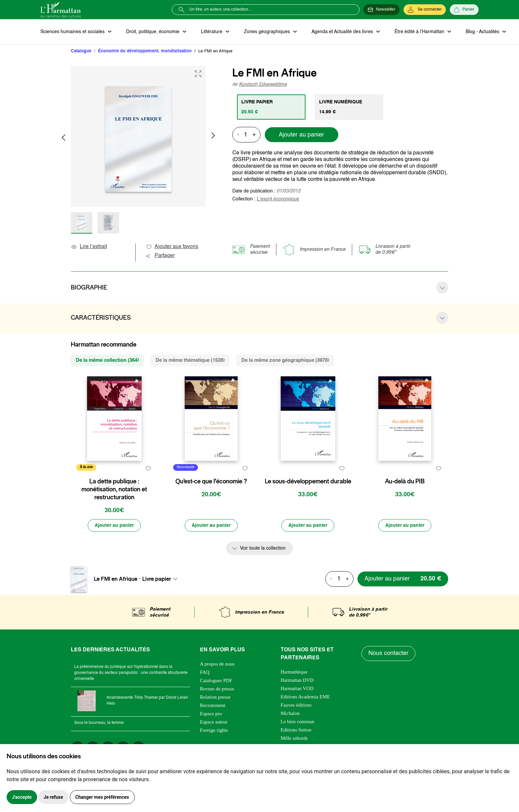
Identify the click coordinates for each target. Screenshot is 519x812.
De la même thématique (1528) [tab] (190, 360)
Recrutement (213, 705)
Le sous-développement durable (308, 481)
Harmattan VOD (297, 688)
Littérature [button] (212, 32)
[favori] (148, 468)
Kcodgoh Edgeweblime (263, 84)
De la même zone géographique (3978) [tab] (285, 360)
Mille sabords (294, 738)
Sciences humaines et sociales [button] (73, 32)
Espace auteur (214, 722)
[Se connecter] (425, 10)
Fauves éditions (296, 705)
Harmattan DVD (297, 680)
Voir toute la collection (263, 548)
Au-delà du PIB (405, 481)
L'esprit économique (278, 199)
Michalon (290, 713)
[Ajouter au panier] (114, 525)
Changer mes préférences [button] (102, 797)
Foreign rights (214, 730)
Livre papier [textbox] (157, 579)
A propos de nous (217, 664)
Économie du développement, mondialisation (145, 51)
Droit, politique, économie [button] (153, 32)
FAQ (205, 672)
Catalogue (81, 51)
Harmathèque (294, 672)
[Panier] (464, 10)
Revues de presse (217, 689)
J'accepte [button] (22, 797)
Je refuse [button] (53, 797)
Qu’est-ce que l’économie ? (211, 481)
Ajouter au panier (301, 135)
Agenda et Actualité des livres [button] (343, 32)
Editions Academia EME (305, 697)
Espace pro (211, 714)
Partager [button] (160, 256)
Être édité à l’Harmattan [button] (420, 32)
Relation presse (215, 697)
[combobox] (162, 579)
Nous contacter (388, 653)
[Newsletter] (381, 10)
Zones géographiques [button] (268, 32)
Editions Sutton (296, 730)
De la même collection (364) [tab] (107, 360)
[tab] (271, 107)
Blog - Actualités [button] (483, 32)
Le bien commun (298, 722)
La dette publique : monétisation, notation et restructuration (114, 489)
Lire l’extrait (89, 247)
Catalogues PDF (216, 680)
